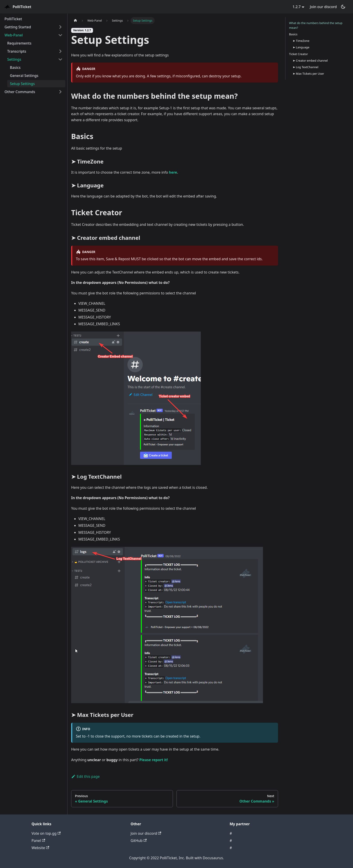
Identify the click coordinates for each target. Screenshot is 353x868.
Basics (15, 67)
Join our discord (323, 7)
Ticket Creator (299, 54)
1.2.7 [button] (296, 7)
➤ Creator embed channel (310, 61)
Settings (14, 59)
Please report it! (154, 760)
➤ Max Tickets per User (308, 74)
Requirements (19, 43)
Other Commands (20, 92)
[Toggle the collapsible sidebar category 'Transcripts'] (60, 51)
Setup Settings (22, 84)
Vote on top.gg (46, 833)
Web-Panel (14, 35)
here (173, 172)
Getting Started (18, 27)
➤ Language (301, 47)
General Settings (24, 76)
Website (40, 848)
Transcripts (17, 51)
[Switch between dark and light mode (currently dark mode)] (343, 7)
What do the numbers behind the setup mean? (316, 25)
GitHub (139, 841)
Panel (38, 841)
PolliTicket (13, 19)
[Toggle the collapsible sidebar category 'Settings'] (60, 59)
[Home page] (75, 21)
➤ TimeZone (301, 41)
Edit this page (85, 776)
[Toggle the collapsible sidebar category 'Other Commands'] (60, 92)
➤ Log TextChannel (305, 67)
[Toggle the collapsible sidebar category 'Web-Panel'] (60, 35)
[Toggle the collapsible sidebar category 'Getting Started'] (60, 27)
